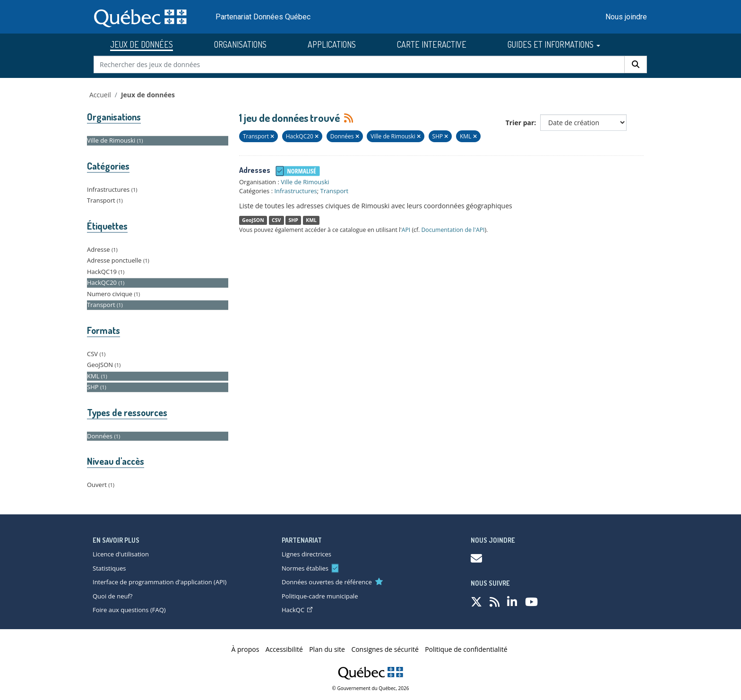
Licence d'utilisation (121, 554)
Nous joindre (626, 17)
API (406, 230)
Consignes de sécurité (385, 649)
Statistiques (109, 568)
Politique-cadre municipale (320, 596)
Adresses (255, 170)
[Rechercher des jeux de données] (359, 64)
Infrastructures (295, 191)
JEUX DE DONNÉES (142, 44)
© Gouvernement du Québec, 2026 (371, 688)
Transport (335, 191)
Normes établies (305, 568)
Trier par (520, 123)
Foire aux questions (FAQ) (129, 610)
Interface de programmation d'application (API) (159, 582)
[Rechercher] (636, 64)
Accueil (100, 95)
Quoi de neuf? (112, 596)
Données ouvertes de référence (327, 582)
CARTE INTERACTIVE (432, 44)
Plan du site (327, 649)
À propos (246, 649)
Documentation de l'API (453, 230)
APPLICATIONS (332, 44)
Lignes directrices (306, 554)
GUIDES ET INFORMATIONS (554, 44)
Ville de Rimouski (305, 182)
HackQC (297, 610)
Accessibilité (284, 649)
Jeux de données (148, 95)
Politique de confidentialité (466, 649)
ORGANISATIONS (240, 44)
